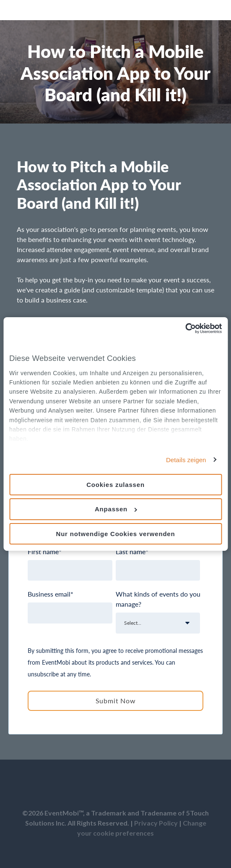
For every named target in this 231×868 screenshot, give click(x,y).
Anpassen (116, 509)
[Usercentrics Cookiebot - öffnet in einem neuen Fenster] (185, 329)
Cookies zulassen (115, 484)
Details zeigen (186, 459)
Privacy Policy (156, 823)
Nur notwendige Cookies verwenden (116, 534)
